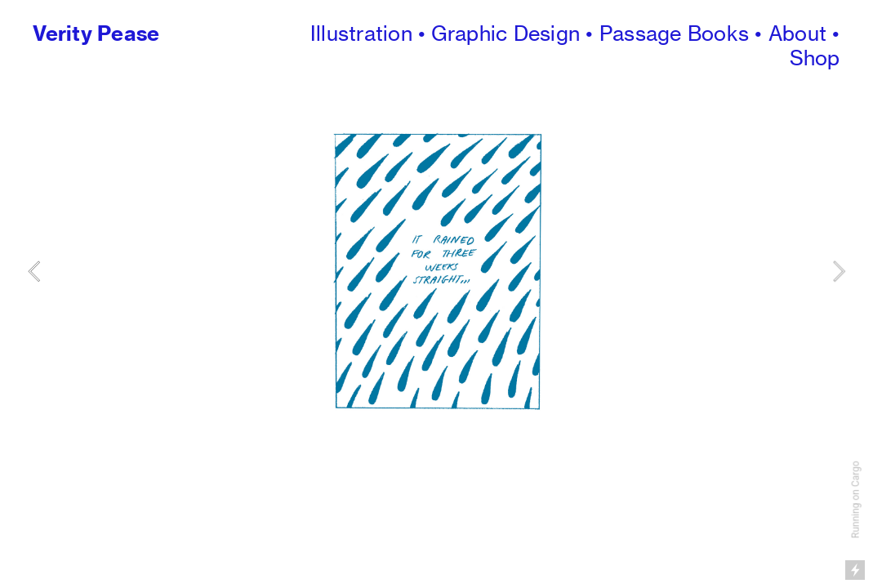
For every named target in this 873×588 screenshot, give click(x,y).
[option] (437, 271)
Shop (815, 58)
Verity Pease (96, 33)
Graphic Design (506, 33)
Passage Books (674, 33)
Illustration (361, 33)
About (797, 33)
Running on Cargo (856, 500)
